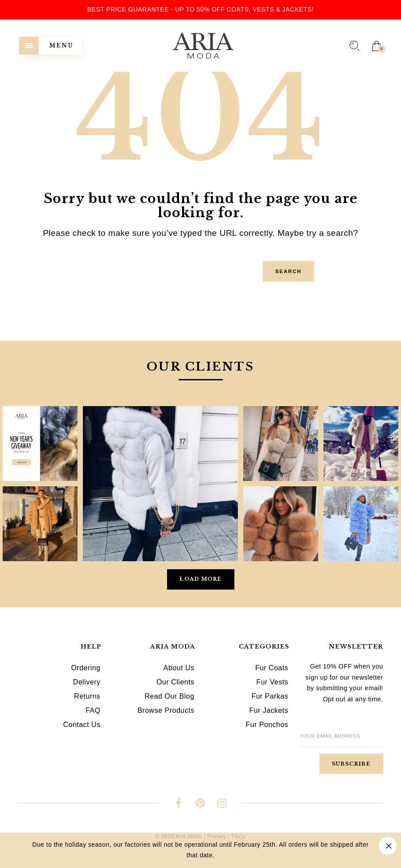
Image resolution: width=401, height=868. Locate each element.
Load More (200, 579)
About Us (179, 668)
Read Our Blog (169, 696)
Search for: (31, 258)
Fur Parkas (270, 696)
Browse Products (166, 710)
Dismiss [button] (388, 846)
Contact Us (82, 725)
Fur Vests (273, 682)
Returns (87, 696)
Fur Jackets (269, 710)
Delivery (87, 682)
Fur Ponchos (267, 725)
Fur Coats (272, 668)
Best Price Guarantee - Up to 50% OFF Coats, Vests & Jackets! (200, 9)
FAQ (93, 710)
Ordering (86, 668)
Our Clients (175, 682)
